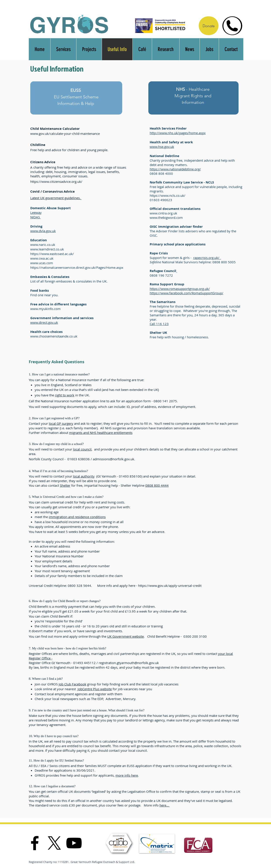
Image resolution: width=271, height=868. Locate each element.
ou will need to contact (201, 654)
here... (165, 805)
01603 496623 (161, 200)
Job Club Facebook (72, 684)
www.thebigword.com (166, 217)
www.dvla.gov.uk (43, 231)
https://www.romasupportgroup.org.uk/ (180, 289)
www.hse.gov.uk (162, 147)
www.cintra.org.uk (163, 213)
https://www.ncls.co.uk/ (168, 195)
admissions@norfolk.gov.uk (113, 459)
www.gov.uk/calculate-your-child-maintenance (65, 134)
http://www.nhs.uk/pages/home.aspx (178, 133)
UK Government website (125, 636)
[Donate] (209, 26)
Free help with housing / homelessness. (180, 337)
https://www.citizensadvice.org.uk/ (56, 181)
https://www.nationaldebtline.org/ (175, 169)
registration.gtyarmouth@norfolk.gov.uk (129, 663)
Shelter (65, 485)
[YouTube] (74, 843)
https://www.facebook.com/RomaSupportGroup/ (186, 293)
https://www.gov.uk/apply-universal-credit (170, 586)
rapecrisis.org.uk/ (207, 258)
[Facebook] (35, 843)
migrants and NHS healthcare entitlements (101, 433)
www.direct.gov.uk (44, 322)
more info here (127, 775)
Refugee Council (163, 271)
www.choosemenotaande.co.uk (54, 336)
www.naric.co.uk (43, 245)
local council (82, 449)
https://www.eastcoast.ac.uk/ (52, 254)
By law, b (36, 667)
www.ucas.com (42, 263)
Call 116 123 (159, 324)
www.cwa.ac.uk (42, 258)
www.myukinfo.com (45, 309)
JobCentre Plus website (94, 689)
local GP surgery (61, 423)
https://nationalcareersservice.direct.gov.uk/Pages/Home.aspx (77, 267)
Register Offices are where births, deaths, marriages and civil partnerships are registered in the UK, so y (106, 654)
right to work (65, 395)
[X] (54, 843)
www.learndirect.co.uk (47, 249)
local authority (84, 476)
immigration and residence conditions (77, 517)
